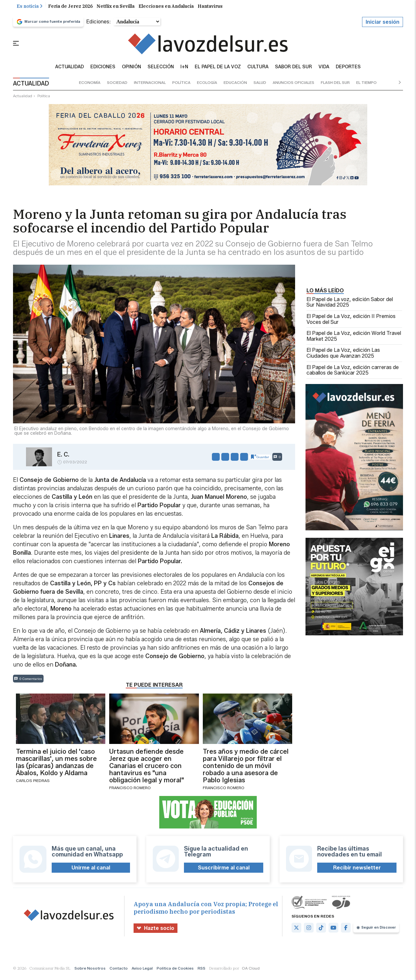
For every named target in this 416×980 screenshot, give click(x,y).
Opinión (131, 70)
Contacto (119, 972)
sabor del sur (293, 70)
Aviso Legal (142, 972)
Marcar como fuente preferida (48, 25)
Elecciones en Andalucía (166, 9)
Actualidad (70, 70)
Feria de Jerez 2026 (70, 9)
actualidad (23, 99)
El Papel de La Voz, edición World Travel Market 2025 (354, 340)
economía (90, 86)
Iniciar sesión (383, 25)
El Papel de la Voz (218, 70)
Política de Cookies (175, 972)
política (181, 86)
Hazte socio (156, 931)
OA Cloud (251, 972)
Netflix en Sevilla (116, 9)
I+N (184, 70)
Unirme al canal (91, 871)
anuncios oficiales (293, 86)
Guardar (260, 460)
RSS (201, 972)
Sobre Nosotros (90, 972)
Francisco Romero (130, 791)
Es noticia (30, 9)
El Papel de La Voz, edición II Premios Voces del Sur (351, 322)
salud (260, 86)
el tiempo (366, 86)
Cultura (258, 70)
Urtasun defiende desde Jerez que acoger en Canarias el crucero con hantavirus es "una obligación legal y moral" (147, 769)
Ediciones (103, 70)
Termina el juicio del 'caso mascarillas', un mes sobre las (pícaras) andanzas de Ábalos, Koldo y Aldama (56, 765)
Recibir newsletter (357, 871)
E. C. (63, 458)
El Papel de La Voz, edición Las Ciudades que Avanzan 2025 (343, 357)
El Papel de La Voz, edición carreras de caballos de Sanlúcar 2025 (353, 373)
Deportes (348, 70)
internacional (150, 86)
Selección (161, 70)
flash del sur (335, 86)
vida (324, 70)
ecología (207, 86)
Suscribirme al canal (224, 871)
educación (235, 86)
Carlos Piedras (33, 784)
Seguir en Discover (376, 931)
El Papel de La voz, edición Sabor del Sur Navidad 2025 (350, 305)
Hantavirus (210, 9)
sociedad (117, 86)
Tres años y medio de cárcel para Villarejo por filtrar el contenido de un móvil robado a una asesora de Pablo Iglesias (246, 769)
